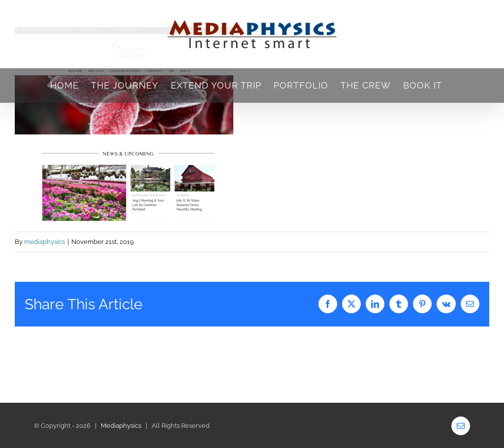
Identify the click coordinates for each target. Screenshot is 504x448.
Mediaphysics (121, 426)
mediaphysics (45, 242)
